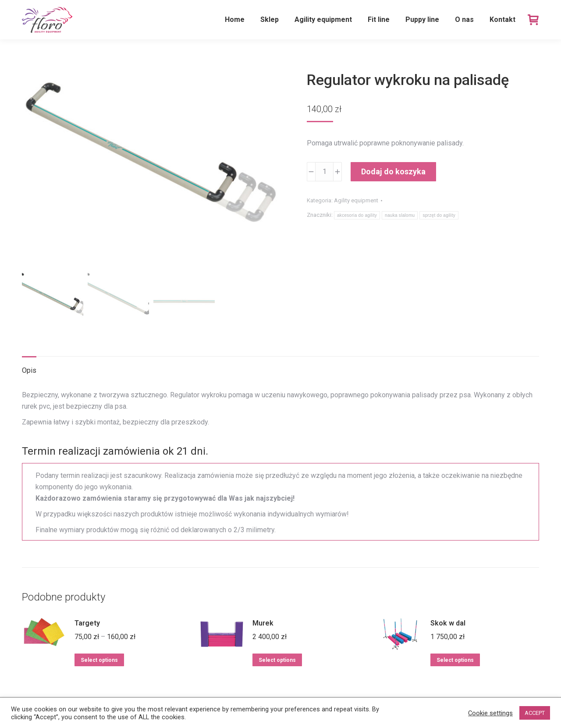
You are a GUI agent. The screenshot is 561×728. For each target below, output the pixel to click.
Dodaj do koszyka (393, 171)
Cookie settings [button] (490, 713)
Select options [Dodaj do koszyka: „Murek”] (277, 660)
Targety (87, 623)
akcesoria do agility (357, 215)
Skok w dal (448, 623)
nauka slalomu (400, 215)
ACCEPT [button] (535, 713)
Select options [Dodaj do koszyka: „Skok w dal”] (455, 660)
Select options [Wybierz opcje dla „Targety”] (99, 660)
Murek (263, 623)
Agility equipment (356, 200)
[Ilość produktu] (324, 172)
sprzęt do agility (439, 215)
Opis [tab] (29, 370)
